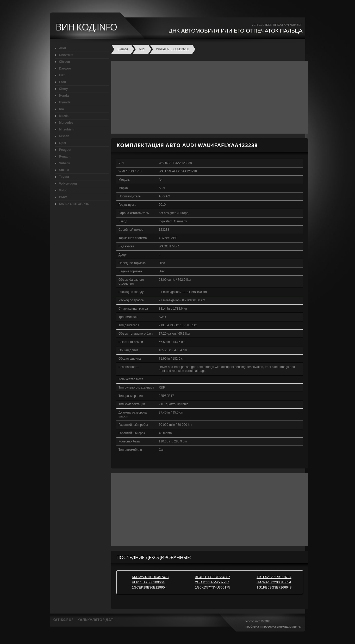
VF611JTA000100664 (148, 582)
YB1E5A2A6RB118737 (274, 577)
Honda (64, 96)
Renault (65, 157)
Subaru (64, 163)
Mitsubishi (67, 129)
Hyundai (65, 102)
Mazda (64, 116)
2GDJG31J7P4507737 (212, 582)
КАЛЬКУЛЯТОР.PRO (74, 204)
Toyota (64, 177)
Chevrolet (66, 55)
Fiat (62, 75)
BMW (63, 197)
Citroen (65, 62)
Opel (63, 143)
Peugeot (65, 150)
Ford (63, 82)
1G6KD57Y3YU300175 (213, 587)
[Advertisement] (208, 97)
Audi (63, 48)
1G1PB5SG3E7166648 (274, 587)
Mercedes (66, 123)
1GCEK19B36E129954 (149, 587)
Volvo (63, 190)
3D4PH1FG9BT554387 (213, 577)
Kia (62, 109)
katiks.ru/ (63, 620)
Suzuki (64, 170)
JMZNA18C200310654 (274, 582)
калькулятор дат (95, 620)
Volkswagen (68, 184)
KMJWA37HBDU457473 (150, 577)
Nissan (64, 136)
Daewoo (65, 68)
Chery (64, 89)
